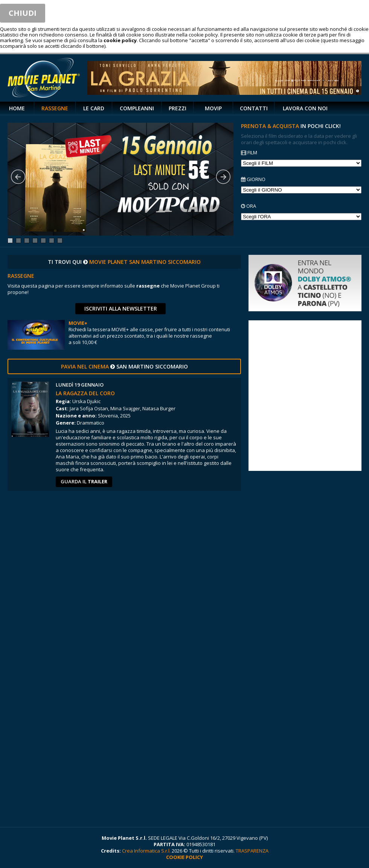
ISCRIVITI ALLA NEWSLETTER (121, 308)
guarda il (84, 481)
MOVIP (213, 108)
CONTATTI (254, 108)
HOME (17, 108)
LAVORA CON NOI (305, 108)
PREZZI (178, 108)
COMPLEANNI (137, 108)
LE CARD (94, 108)
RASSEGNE (55, 108)
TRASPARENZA (252, 851)
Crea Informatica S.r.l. (146, 851)
